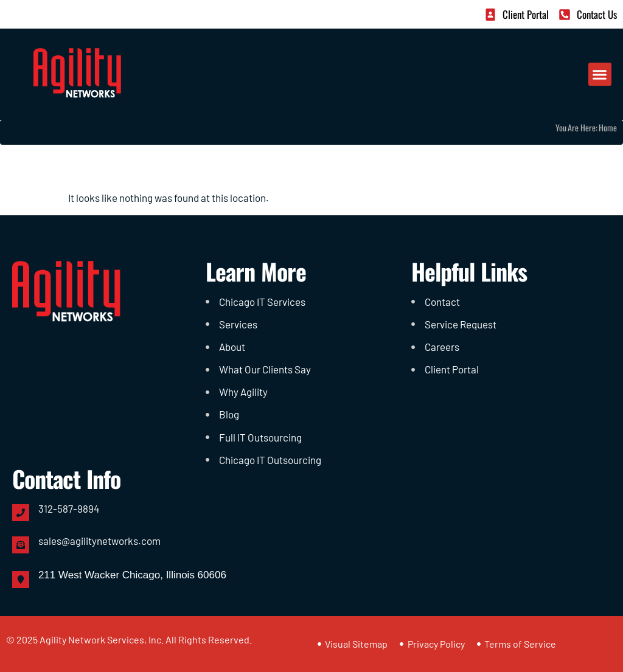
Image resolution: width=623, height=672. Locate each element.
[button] (600, 74)
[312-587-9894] (21, 513)
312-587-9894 (69, 508)
